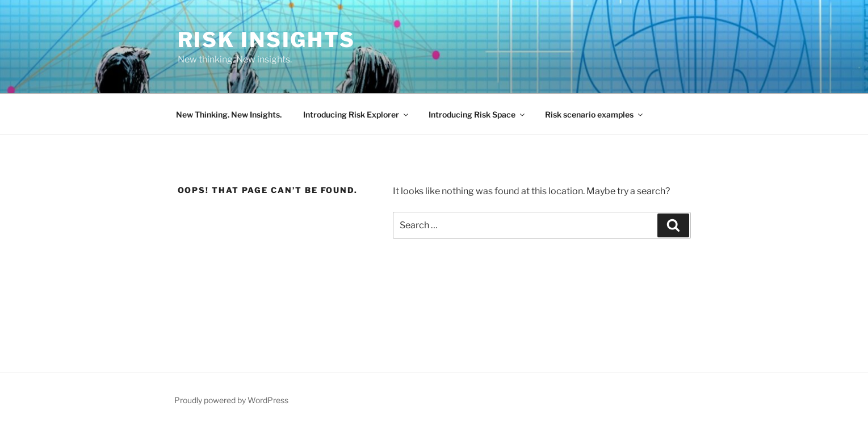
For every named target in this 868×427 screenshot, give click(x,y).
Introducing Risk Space (477, 114)
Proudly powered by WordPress (231, 400)
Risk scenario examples (595, 114)
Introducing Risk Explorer (357, 114)
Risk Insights (267, 40)
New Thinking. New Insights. (229, 114)
